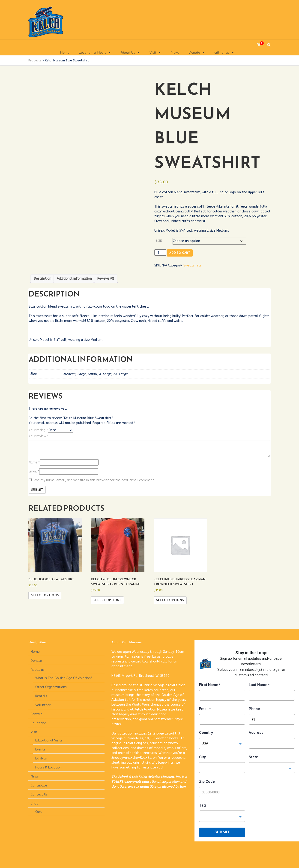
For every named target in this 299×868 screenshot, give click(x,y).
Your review (39, 436)
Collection (39, 723)
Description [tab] (43, 279)
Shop (35, 803)
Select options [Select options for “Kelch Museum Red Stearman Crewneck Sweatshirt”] (170, 600)
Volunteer (43, 705)
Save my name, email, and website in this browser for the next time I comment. (94, 480)
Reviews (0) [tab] (106, 279)
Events (40, 749)
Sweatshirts (193, 265)
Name (34, 462)
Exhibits (41, 758)
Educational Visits (49, 740)
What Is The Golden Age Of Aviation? (64, 678)
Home (65, 53)
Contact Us (39, 794)
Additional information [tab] (74, 279)
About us (38, 670)
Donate (197, 53)
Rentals (41, 696)
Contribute (39, 785)
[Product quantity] (160, 253)
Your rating (38, 430)
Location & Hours (95, 53)
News (175, 53)
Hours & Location (48, 767)
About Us (130, 53)
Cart (39, 812)
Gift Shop (224, 53)
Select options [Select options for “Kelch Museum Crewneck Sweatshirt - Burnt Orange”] (107, 600)
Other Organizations (51, 687)
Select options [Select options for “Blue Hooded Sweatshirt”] (45, 595)
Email (34, 471)
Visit (155, 53)
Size (159, 241)
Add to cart (180, 253)
